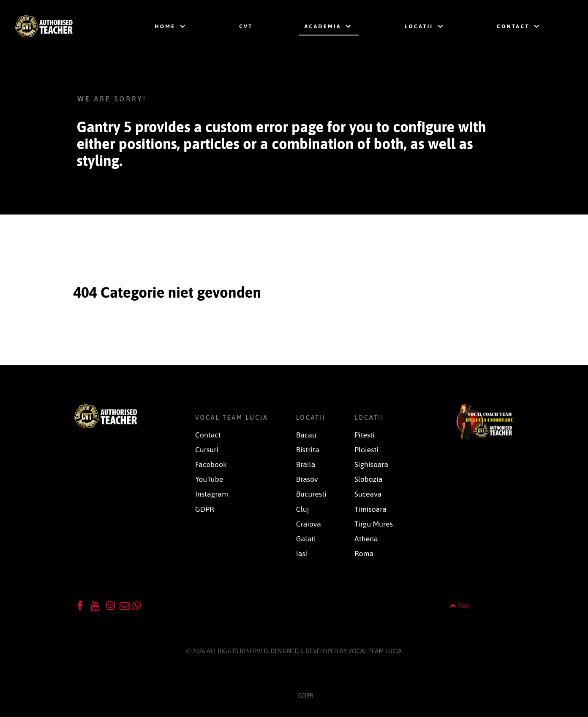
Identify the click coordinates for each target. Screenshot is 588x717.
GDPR (205, 509)
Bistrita (308, 450)
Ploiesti (366, 450)
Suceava (368, 494)
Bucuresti (311, 494)
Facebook (211, 464)
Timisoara (370, 509)
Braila (306, 464)
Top (459, 605)
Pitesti (365, 435)
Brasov (307, 479)
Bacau (306, 435)
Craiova (309, 524)
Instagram (212, 494)
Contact (208, 435)
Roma (364, 554)
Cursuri (207, 450)
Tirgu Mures (374, 524)
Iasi (302, 554)
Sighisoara (371, 464)
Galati (306, 539)
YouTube (209, 479)
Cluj (303, 509)
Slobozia (368, 479)
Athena (366, 539)
